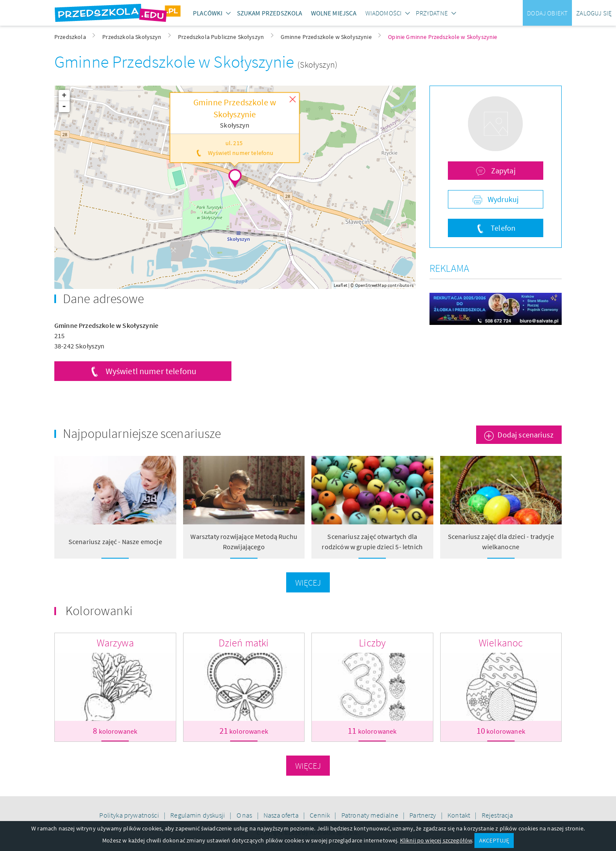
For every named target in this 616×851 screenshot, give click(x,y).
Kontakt (459, 815)
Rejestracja (498, 815)
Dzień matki (244, 643)
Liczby (372, 643)
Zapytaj (502, 171)
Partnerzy (423, 815)
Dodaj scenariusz (526, 435)
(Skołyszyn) (317, 64)
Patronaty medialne (370, 815)
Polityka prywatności (130, 815)
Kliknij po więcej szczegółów (436, 840)
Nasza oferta (282, 815)
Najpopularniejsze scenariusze (142, 433)
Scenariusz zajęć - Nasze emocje (115, 542)
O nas (245, 815)
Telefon (502, 228)
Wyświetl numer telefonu (151, 371)
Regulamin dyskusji (198, 815)
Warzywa (115, 643)
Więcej (308, 582)
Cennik (320, 815)
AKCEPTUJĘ (494, 840)
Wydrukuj (502, 199)
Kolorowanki (99, 610)
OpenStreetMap (371, 285)
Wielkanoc (501, 643)
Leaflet (341, 285)
